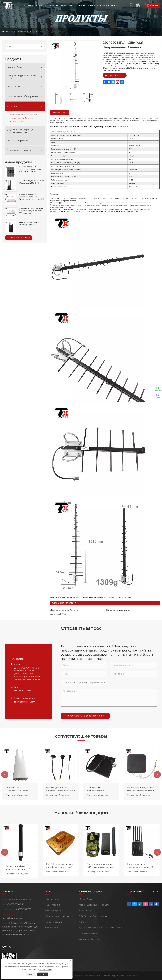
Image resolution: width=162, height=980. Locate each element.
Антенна (33, 32)
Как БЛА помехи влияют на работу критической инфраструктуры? (100, 866)
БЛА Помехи (14, 87)
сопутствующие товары (81, 736)
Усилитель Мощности (19, 150)
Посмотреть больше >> (17, 795)
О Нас (30, 5)
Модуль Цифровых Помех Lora (22, 77)
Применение (66, 5)
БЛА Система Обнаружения (23, 96)
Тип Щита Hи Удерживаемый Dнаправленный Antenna (141, 789)
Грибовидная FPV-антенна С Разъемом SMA (101, 789)
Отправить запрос (115, 75)
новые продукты (18, 162)
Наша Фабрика (52, 905)
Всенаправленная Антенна (23, 115)
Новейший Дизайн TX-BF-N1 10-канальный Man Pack (31, 182)
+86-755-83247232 (22, 691)
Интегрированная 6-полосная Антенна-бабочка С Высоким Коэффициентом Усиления (17, 789)
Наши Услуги (51, 928)
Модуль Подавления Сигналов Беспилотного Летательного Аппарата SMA (32, 197)
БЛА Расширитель (18, 141)
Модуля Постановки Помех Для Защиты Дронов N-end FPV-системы (31, 211)
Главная (9, 32)
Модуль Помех (15, 67)
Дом (23, 5)
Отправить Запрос (85, 5)
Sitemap (112, 976)
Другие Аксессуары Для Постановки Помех (21, 131)
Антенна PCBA (17, 122)
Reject (31, 974)
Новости (53, 5)
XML (123, 976)
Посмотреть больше (19, 237)
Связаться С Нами (107, 5)
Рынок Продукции (54, 922)
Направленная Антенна (52, 32)
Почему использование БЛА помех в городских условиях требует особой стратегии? (141, 866)
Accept (43, 974)
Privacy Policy (132, 976)
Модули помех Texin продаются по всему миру (20, 850)
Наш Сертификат (53, 911)
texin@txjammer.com (24, 702)
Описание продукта (60, 112)
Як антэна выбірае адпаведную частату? (58, 868)
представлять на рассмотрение (85, 716)
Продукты (41, 5)
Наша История (52, 899)
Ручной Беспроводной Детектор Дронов (29, 224)
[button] (5, 775)
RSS (118, 976)
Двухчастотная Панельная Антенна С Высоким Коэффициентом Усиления (61, 789)
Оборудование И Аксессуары (60, 916)
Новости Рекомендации (81, 813)
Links (105, 976)
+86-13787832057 (23, 909)
